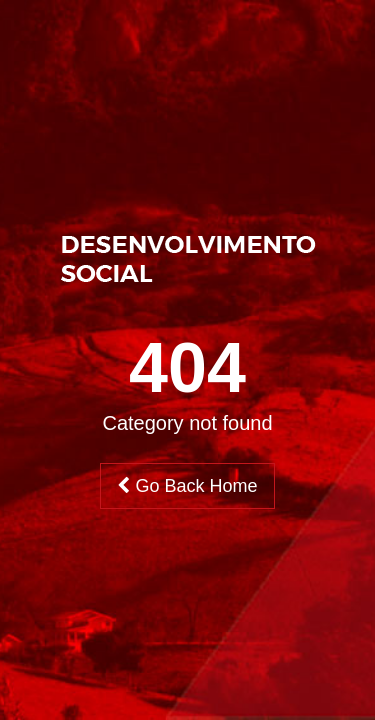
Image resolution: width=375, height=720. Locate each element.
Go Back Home (187, 486)
